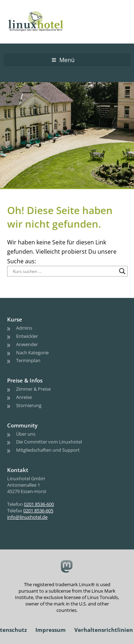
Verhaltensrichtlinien (104, 630)
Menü (67, 60)
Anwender (27, 344)
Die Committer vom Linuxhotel (49, 442)
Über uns (26, 434)
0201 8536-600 (39, 504)
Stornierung (29, 405)
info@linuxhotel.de (27, 517)
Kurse (15, 319)
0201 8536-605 (38, 511)
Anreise (24, 397)
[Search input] (64, 271)
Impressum (51, 630)
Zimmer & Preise (33, 389)
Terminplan (28, 360)
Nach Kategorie (32, 353)
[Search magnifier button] (122, 271)
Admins (24, 328)
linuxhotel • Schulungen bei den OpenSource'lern (43, 11)
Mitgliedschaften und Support (48, 450)
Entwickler (27, 336)
